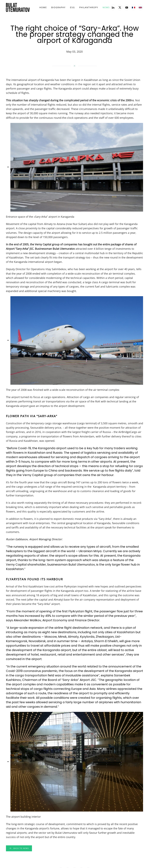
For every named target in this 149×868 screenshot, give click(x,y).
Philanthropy (89, 7)
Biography (58, 7)
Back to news (18, 848)
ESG (72, 7)
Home (43, 7)
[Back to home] (18, 7)
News (106, 7)
